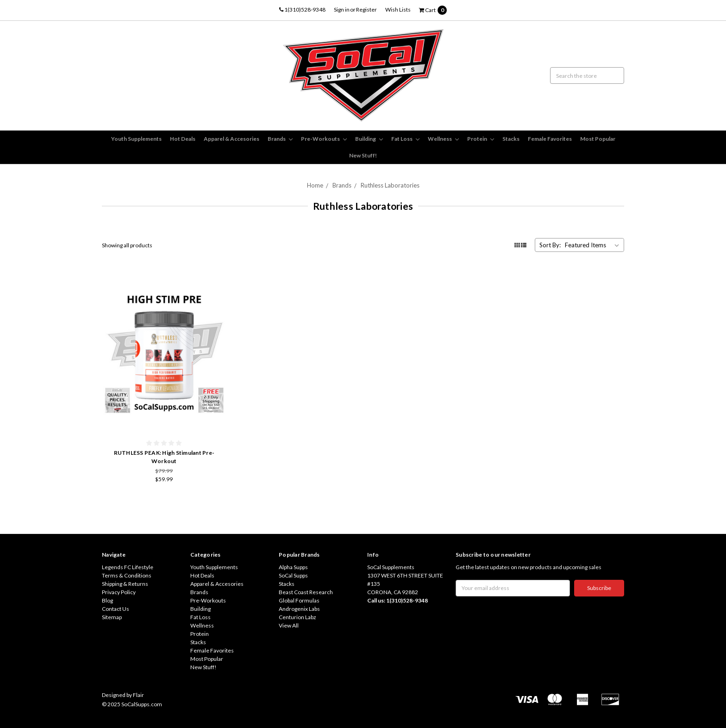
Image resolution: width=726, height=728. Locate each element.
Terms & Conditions (127, 575)
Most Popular (598, 139)
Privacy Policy (119, 592)
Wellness (443, 139)
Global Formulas (299, 600)
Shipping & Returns (125, 584)
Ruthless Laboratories (390, 185)
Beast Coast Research (306, 592)
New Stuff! (363, 155)
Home (315, 185)
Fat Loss (405, 139)
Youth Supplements (136, 139)
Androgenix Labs (299, 609)
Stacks (511, 139)
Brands (280, 139)
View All (289, 625)
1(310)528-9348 (302, 9)
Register (366, 9)
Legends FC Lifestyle (128, 567)
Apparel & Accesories (232, 139)
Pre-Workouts (324, 139)
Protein (481, 139)
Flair (138, 695)
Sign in (342, 9)
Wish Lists (398, 9)
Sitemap (112, 617)
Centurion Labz (297, 617)
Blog (107, 600)
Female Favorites (550, 139)
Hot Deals (183, 139)
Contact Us (116, 609)
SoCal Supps (293, 575)
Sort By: (550, 245)
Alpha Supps (293, 567)
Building (369, 139)
